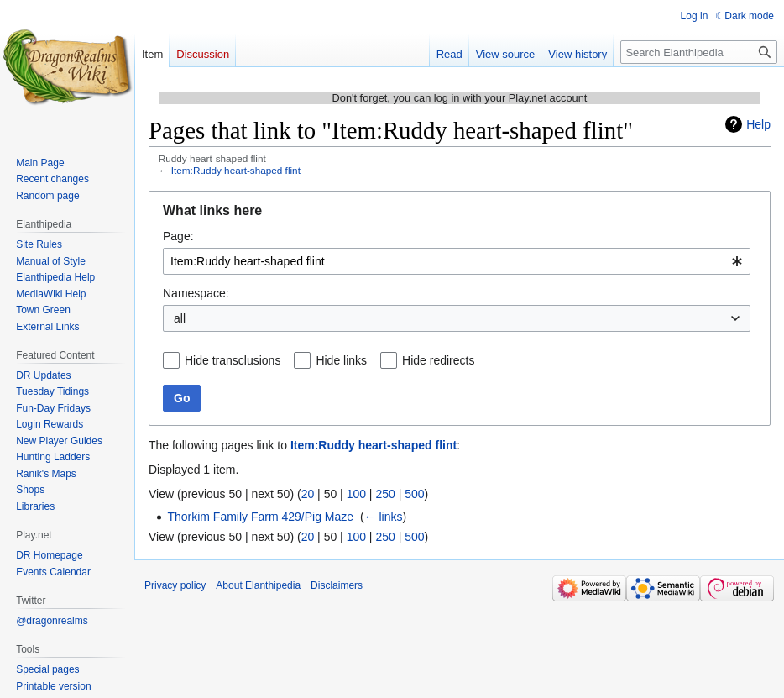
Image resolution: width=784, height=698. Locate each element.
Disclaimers (337, 585)
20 (308, 494)
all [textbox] (180, 318)
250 (385, 494)
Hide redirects (438, 360)
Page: (178, 236)
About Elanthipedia (258, 585)
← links (384, 517)
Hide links (341, 360)
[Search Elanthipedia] (699, 52)
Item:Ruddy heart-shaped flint (236, 170)
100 (356, 494)
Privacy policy (175, 585)
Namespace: (196, 293)
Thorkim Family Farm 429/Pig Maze (260, 517)
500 (414, 494)
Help (758, 124)
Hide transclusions (233, 360)
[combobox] (457, 261)
